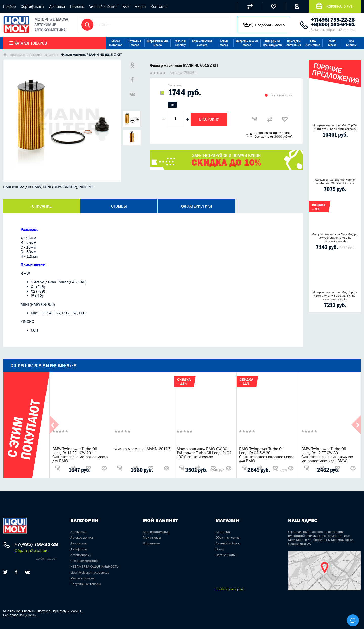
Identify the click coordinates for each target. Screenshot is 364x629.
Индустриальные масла (247, 43)
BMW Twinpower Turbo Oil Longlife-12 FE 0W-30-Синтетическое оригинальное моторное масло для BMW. (327, 455)
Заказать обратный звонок (333, 30)
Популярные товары (86, 584)
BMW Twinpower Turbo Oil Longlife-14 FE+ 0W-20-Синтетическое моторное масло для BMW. (80, 455)
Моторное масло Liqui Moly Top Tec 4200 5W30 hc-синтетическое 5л (335, 127)
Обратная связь (228, 537)
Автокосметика (82, 537)
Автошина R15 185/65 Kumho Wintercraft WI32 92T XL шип (335, 181)
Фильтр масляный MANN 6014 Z (142, 449)
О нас (220, 549)
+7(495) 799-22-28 (333, 20)
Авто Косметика (313, 43)
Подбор (9, 6)
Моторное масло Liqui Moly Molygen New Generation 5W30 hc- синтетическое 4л (335, 238)
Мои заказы (152, 537)
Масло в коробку (180, 43)
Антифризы (79, 549)
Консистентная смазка (202, 43)
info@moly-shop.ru (229, 589)
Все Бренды (351, 43)
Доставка (57, 6)
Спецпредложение (84, 561)
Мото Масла (332, 43)
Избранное (151, 543)
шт (172, 105)
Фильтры (51, 55)
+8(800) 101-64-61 (333, 24)
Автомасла (78, 532)
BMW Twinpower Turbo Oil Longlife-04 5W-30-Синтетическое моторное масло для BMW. (267, 455)
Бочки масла (224, 43)
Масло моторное (116, 43)
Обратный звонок (31, 550)
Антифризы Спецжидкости (272, 43)
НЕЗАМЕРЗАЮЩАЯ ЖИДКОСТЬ (94, 566)
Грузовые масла (135, 43)
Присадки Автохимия (294, 43)
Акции (140, 6)
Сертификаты (32, 6)
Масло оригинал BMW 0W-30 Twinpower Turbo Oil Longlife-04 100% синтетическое (204, 453)
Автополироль (81, 555)
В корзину (209, 119)
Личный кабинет (103, 6)
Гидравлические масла (158, 43)
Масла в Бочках (82, 578)
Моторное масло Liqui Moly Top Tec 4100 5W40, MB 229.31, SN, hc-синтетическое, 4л (335, 296)
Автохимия (78, 543)
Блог (126, 6)
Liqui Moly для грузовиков (90, 572)
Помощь (77, 6)
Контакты (159, 6)
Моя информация (156, 532)
